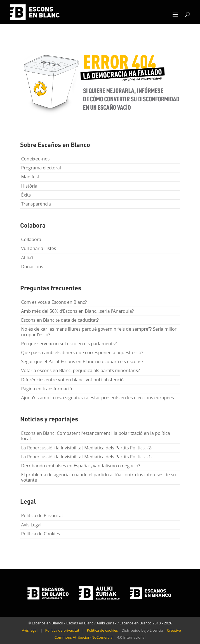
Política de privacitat (62, 630)
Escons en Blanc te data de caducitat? (60, 320)
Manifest (30, 177)
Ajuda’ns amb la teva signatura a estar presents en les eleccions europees (98, 398)
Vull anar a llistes (39, 248)
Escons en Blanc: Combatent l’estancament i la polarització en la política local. (96, 436)
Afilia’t (28, 258)
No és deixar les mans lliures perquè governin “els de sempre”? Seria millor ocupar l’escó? (99, 332)
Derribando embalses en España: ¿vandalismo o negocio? (81, 466)
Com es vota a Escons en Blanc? (54, 302)
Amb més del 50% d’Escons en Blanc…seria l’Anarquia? (78, 311)
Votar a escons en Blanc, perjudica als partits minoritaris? (81, 370)
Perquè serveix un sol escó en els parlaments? (69, 344)
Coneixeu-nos (36, 159)
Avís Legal (31, 525)
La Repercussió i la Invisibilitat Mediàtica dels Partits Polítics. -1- (87, 457)
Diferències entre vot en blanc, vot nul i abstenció (73, 380)
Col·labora (31, 239)
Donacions (32, 267)
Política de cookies (102, 630)
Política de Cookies (41, 534)
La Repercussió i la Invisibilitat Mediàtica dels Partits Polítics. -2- (87, 448)
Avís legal (30, 630)
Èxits (26, 195)
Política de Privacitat (42, 515)
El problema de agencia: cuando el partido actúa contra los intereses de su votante (99, 477)
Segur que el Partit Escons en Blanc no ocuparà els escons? (82, 361)
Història (29, 186)
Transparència (36, 204)
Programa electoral (41, 168)
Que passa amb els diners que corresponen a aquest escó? (82, 353)
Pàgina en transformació (47, 389)
